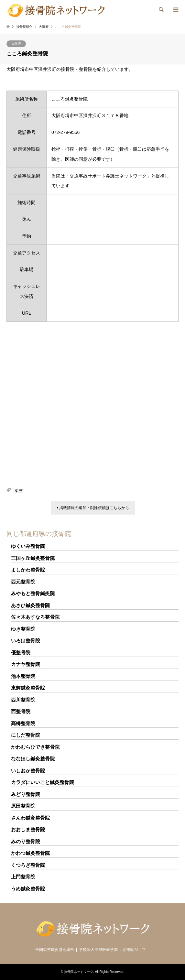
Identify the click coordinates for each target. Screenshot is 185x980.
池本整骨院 (23, 676)
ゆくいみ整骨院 (28, 546)
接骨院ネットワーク (79, 972)
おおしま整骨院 (28, 829)
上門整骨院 (23, 877)
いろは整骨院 (26, 641)
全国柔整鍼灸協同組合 (55, 950)
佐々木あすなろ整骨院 (35, 617)
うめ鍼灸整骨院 (28, 889)
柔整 (19, 491)
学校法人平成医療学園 (98, 950)
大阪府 (16, 44)
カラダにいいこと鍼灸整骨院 (43, 782)
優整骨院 (21, 653)
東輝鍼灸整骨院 (28, 688)
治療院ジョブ (134, 950)
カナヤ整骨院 (26, 664)
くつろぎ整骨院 (28, 865)
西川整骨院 (23, 700)
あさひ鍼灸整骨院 (30, 605)
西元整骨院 (23, 582)
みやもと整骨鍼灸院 (33, 593)
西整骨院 (21, 711)
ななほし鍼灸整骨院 (33, 759)
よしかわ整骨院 (28, 570)
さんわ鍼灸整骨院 (30, 818)
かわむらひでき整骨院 (35, 747)
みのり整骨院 (26, 841)
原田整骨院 (23, 806)
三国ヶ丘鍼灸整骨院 (33, 558)
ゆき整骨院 (23, 629)
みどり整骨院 (26, 794)
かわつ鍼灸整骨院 (30, 853)
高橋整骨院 (23, 723)
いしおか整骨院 (28, 771)
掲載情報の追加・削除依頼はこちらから (93, 508)
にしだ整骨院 (26, 735)
